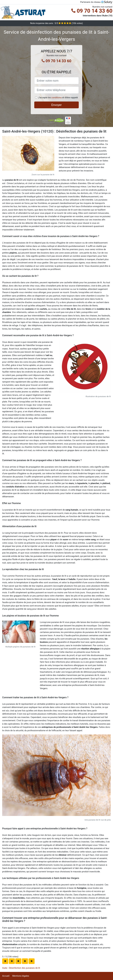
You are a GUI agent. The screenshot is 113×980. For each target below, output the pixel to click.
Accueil (6, 976)
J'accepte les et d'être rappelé (58, 98)
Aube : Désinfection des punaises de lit (21, 968)
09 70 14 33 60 (92, 11)
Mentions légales (21, 976)
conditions (56, 98)
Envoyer (56, 105)
